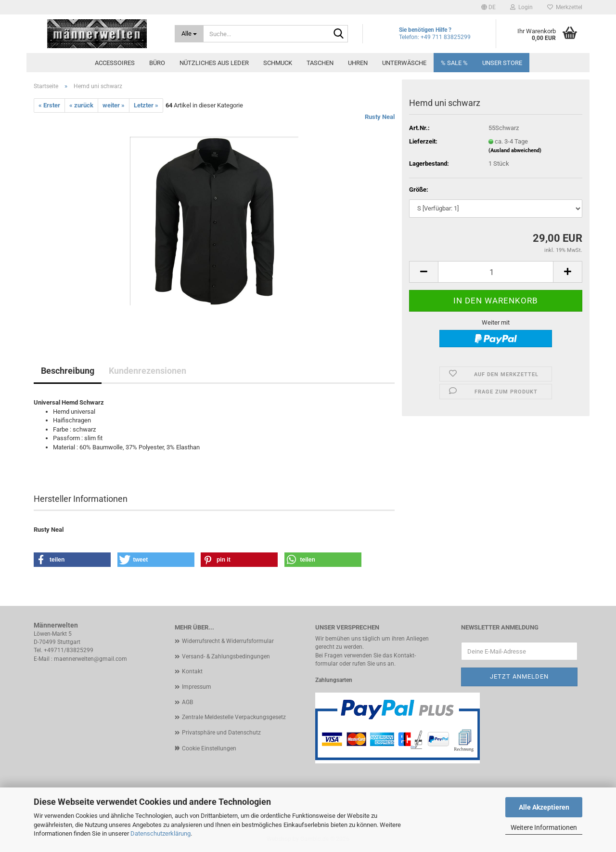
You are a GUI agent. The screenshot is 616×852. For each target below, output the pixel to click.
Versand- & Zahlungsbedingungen (226, 656)
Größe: (419, 190)
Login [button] (521, 7)
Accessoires (115, 63)
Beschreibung (68, 371)
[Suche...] (189, 34)
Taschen (320, 63)
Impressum (197, 687)
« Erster (49, 105)
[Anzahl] (496, 272)
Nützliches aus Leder (214, 63)
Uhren (358, 63)
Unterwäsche (404, 63)
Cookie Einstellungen (209, 748)
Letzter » (146, 105)
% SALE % (454, 63)
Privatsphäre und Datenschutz (221, 733)
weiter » (114, 105)
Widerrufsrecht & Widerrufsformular (228, 641)
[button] (488, 7)
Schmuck (278, 63)
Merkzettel (565, 7)
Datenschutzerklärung (160, 833)
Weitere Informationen (544, 827)
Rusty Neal (380, 117)
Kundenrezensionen (148, 371)
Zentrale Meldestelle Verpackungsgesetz (234, 717)
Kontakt (192, 671)
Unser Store (502, 63)
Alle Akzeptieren (544, 807)
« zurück (81, 105)
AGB (187, 702)
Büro (157, 63)
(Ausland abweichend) (515, 151)
